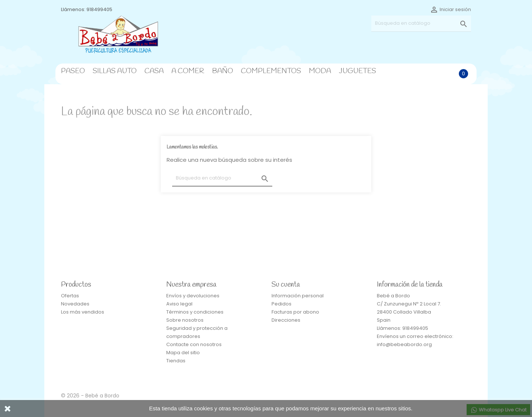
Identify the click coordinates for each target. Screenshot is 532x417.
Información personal (298, 296)
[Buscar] (421, 23)
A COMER (188, 71)
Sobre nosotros (185, 320)
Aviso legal (179, 304)
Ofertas (70, 296)
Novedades (75, 304)
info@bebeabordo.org (404, 344)
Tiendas (176, 361)
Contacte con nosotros (194, 344)
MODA (320, 71)
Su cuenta (286, 285)
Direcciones (286, 320)
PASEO (73, 71)
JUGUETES (357, 71)
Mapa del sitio (183, 353)
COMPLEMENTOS (271, 71)
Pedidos (282, 304)
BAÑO (223, 71)
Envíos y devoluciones (193, 296)
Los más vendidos (83, 312)
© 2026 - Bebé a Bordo (90, 396)
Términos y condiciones (195, 312)
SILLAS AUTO (115, 71)
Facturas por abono (295, 312)
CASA (154, 71)
